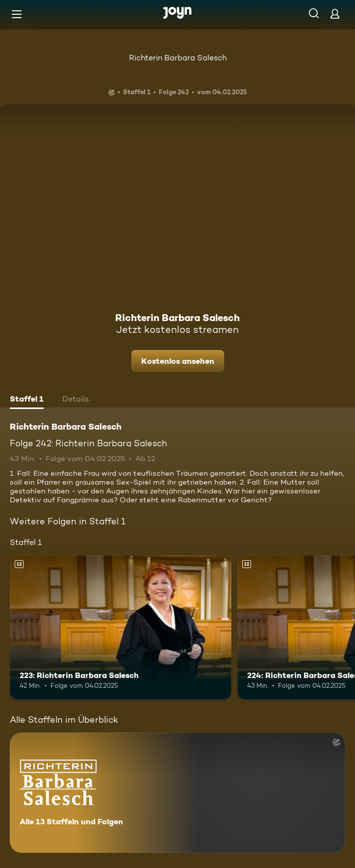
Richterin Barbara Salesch (178, 58)
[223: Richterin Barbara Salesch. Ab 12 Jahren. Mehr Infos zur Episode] (121, 627)
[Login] (335, 14)
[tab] (27, 400)
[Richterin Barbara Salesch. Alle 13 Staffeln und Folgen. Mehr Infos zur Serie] (177, 793)
